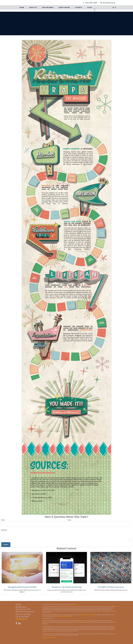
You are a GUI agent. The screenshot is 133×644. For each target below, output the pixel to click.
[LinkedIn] (113, 7)
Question (4, 530)
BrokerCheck (74, 604)
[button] (33, 7)
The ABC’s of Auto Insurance (111, 587)
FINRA (80, 621)
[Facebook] (115, 7)
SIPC (83, 621)
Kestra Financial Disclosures (49, 637)
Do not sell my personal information (65, 616)
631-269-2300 (90, 3)
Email (69, 520)
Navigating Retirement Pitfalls (22, 587)
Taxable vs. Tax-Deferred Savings (67, 587)
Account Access (108, 3)
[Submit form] (6, 545)
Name (3, 520)
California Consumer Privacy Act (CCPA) (88, 615)
